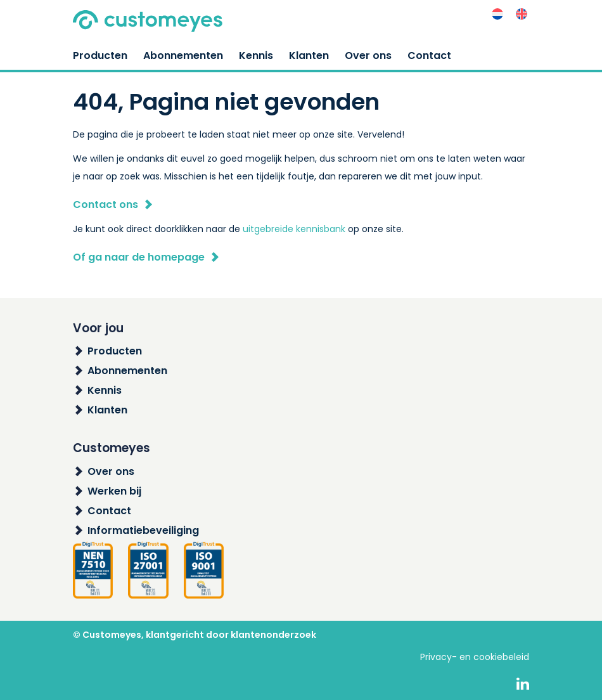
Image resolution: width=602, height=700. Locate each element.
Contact (429, 55)
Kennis (256, 55)
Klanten (309, 55)
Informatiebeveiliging (143, 530)
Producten (100, 55)
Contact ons (106, 204)
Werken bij (114, 491)
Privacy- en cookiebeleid (475, 657)
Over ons (368, 55)
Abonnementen (183, 55)
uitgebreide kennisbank (294, 229)
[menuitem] (497, 14)
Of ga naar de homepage (139, 257)
